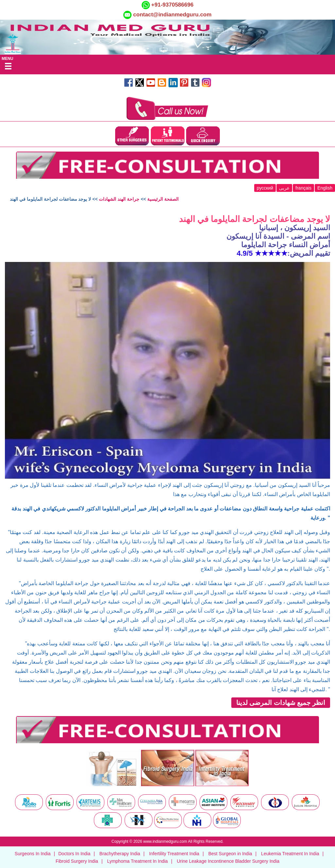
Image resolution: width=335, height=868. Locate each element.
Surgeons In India (33, 854)
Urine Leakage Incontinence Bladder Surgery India (228, 861)
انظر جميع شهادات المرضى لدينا (281, 703)
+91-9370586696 (172, 5)
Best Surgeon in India (230, 854)
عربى (284, 188)
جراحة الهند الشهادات (119, 199)
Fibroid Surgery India (77, 861)
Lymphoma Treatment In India (137, 861)
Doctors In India (74, 854)
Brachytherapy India (120, 854)
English (325, 188)
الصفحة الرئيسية (163, 199)
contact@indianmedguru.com (172, 15)
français (303, 188)
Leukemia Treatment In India (290, 854)
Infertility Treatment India (174, 854)
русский (265, 188)
